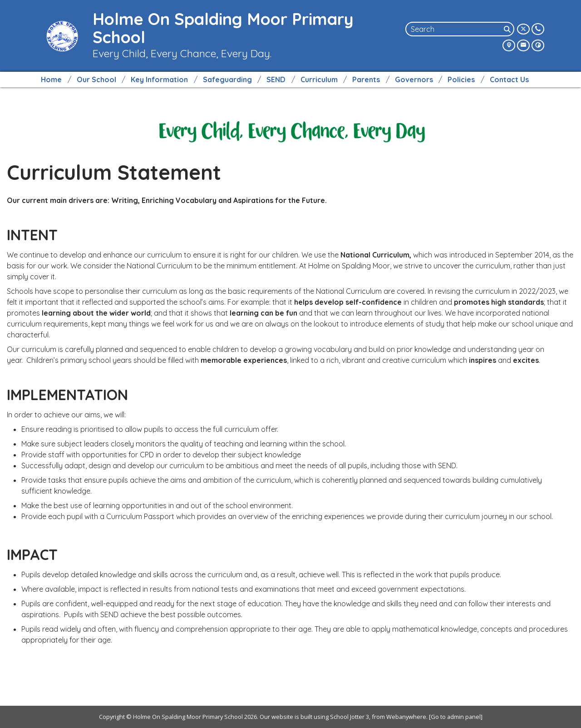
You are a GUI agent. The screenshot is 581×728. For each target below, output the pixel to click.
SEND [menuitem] (276, 79)
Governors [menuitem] (414, 79)
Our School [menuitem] (96, 79)
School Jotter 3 (350, 717)
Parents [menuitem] (366, 79)
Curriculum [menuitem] (319, 79)
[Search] (508, 29)
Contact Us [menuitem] (509, 79)
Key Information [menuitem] (159, 79)
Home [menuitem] (51, 79)
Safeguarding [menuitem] (227, 79)
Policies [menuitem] (461, 79)
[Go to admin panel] (456, 717)
